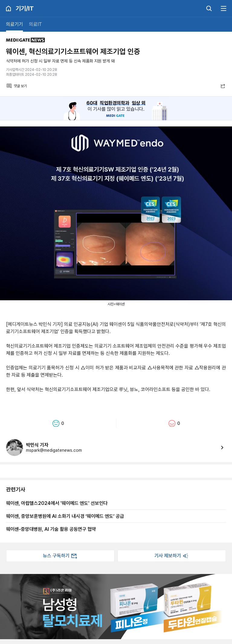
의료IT (35, 24)
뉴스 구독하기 (60, 556)
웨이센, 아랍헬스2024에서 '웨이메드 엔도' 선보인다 (57, 503)
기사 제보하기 (172, 556)
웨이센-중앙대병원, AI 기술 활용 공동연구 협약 (51, 529)
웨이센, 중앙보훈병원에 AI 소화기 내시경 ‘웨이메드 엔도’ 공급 (65, 516)
